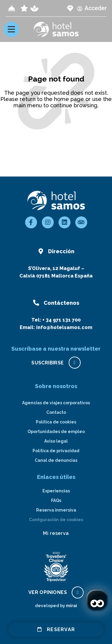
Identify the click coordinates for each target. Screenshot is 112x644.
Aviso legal (56, 441)
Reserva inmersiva (56, 510)
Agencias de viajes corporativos (56, 403)
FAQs (56, 500)
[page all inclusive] (24, 8)
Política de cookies (56, 422)
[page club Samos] (70, 8)
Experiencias (56, 491)
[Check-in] (12, 8)
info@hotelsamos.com (64, 327)
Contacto (56, 412)
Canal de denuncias (56, 460)
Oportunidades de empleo (56, 432)
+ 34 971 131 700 (62, 320)
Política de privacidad (56, 451)
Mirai (72, 606)
